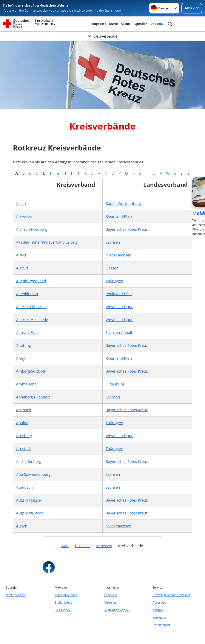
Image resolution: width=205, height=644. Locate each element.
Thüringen (114, 281)
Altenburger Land (31, 281)
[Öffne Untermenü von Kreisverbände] (102, 36)
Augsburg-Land (29, 500)
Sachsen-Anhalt (119, 332)
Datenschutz (161, 625)
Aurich (22, 526)
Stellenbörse (64, 602)
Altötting (23, 345)
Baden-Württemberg (123, 203)
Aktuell (126, 24)
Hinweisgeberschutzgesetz (171, 595)
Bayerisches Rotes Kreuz (127, 229)
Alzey (21, 358)
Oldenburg (115, 384)
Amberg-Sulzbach (31, 371)
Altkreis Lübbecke (31, 307)
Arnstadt (24, 449)
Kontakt (158, 610)
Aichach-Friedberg (32, 229)
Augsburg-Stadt (29, 513)
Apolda (22, 423)
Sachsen (113, 242)
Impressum (161, 617)
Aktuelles (110, 602)
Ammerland (26, 384)
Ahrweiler (24, 216)
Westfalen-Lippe (119, 307)
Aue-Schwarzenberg (33, 474)
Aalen (21, 203)
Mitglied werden (66, 595)
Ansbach (24, 410)
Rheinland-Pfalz (119, 216)
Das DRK (157, 24)
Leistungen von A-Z (117, 610)
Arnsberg (24, 436)
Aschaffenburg (29, 461)
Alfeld (21, 255)
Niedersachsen (118, 255)
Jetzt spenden (16, 595)
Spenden (141, 24)
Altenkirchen (27, 294)
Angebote (99, 24)
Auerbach (24, 487)
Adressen (159, 602)
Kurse (113, 24)
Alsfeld (22, 268)
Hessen (112, 268)
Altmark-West (28, 332)
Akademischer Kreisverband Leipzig (47, 242)
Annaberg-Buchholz (33, 397)
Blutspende (63, 610)
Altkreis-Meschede (32, 320)
